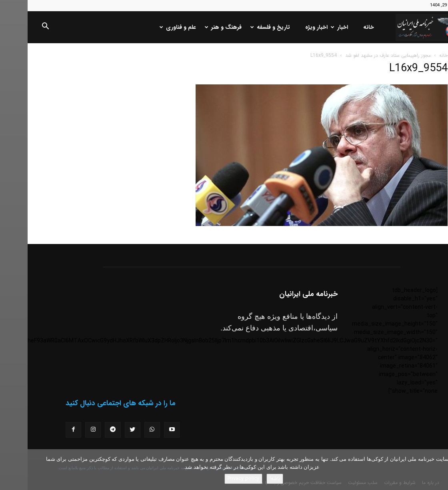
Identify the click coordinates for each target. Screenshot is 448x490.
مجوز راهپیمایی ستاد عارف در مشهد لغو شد (360, 55)
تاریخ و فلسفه (243, 27)
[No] (438, 470)
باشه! (247, 479)
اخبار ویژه (289, 27)
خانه (341, 27)
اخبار (313, 27)
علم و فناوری (151, 27)
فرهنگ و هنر (196, 27)
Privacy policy (216, 479)
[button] (18, 28)
